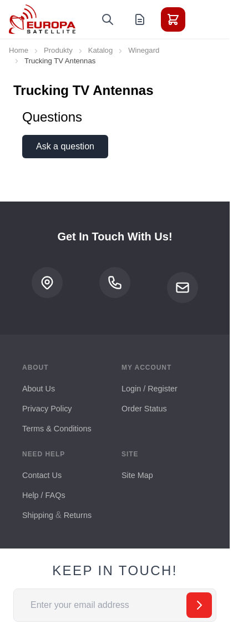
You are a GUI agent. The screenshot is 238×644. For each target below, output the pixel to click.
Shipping (38, 515)
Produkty (58, 50)
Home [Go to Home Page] (19, 50)
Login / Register (150, 389)
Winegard (144, 50)
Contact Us (42, 475)
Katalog (100, 50)
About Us (39, 389)
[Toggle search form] (108, 19)
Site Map (137, 475)
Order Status (144, 409)
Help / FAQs (44, 495)
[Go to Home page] (42, 19)
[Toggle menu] (204, 19)
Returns (78, 515)
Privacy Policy (47, 409)
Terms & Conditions (57, 429)
